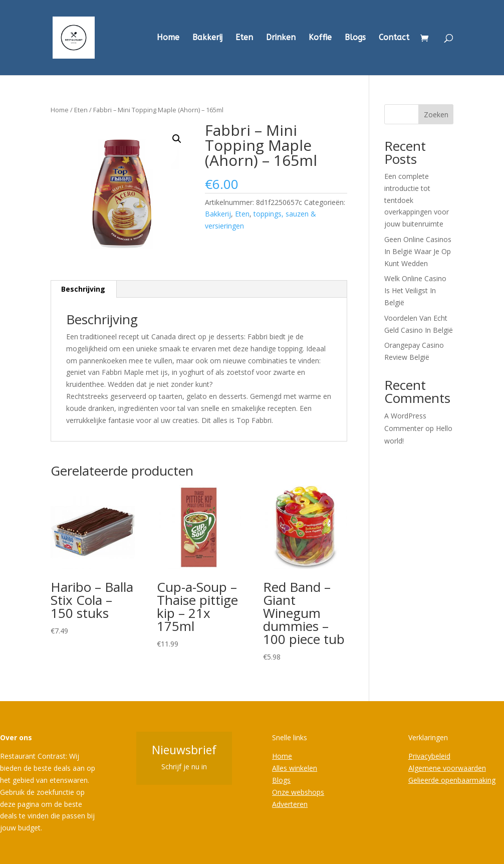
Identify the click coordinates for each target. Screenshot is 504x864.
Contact (394, 38)
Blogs (355, 38)
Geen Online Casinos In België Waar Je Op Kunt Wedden (418, 251)
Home (168, 38)
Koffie (320, 38)
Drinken (281, 38)
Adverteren (290, 804)
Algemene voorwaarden (447, 768)
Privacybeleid (429, 756)
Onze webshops (298, 792)
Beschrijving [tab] (83, 289)
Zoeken (436, 115)
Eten (244, 38)
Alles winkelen (295, 768)
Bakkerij (207, 38)
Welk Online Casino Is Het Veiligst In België (415, 290)
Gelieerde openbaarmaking (452, 780)
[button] (177, 139)
